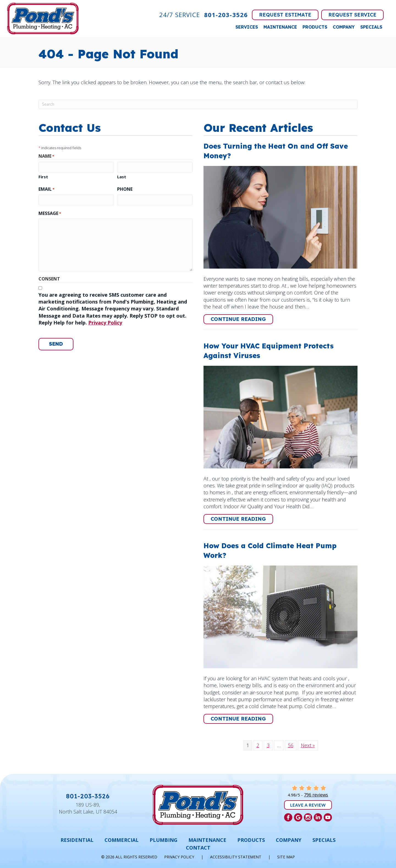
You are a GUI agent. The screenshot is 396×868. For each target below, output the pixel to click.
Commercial (122, 840)
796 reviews (316, 795)
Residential (77, 840)
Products (315, 27)
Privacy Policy (105, 323)
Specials (371, 27)
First (43, 177)
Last (122, 177)
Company (344, 27)
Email (46, 189)
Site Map (286, 857)
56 (291, 745)
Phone (125, 189)
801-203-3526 (226, 15)
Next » (308, 745)
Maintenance (280, 27)
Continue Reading (242, 319)
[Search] (198, 104)
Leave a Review (308, 805)
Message (50, 213)
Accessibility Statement (236, 857)
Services (247, 27)
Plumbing (163, 840)
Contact (198, 848)
